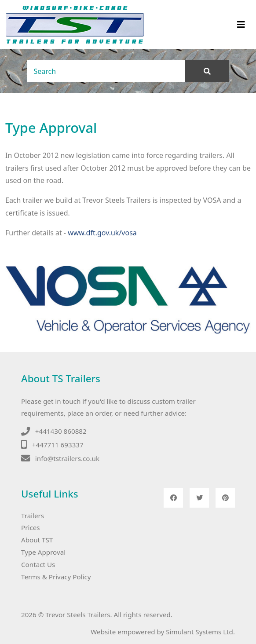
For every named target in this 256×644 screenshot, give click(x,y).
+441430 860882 (61, 431)
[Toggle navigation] (241, 25)
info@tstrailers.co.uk (67, 458)
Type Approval (43, 552)
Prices (31, 527)
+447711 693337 (58, 445)
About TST (37, 540)
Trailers (33, 516)
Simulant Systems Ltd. (200, 632)
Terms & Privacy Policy (56, 577)
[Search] (106, 71)
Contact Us (38, 564)
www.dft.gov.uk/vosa (102, 233)
